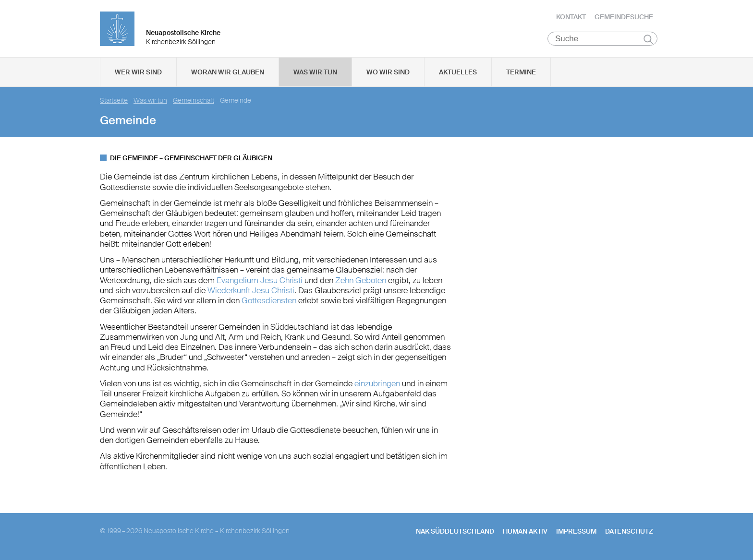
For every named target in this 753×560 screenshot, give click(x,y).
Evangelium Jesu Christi (259, 280)
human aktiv (525, 532)
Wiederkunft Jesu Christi (251, 291)
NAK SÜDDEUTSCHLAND (455, 532)
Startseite (114, 101)
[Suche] (602, 39)
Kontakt (571, 17)
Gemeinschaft (194, 101)
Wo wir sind (388, 72)
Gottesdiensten (269, 301)
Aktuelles (458, 72)
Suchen (648, 39)
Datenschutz (629, 532)
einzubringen (377, 384)
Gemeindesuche (624, 17)
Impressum (576, 532)
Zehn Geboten (361, 280)
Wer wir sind (138, 72)
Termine (521, 72)
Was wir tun (315, 72)
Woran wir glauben (228, 72)
